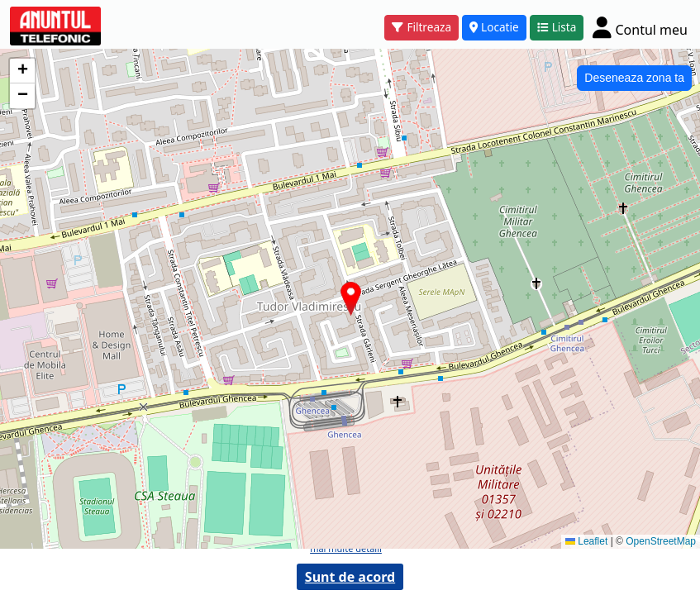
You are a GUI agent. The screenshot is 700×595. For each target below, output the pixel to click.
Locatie (494, 27)
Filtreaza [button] (421, 27)
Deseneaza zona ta (634, 78)
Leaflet (586, 541)
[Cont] (640, 27)
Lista (557, 27)
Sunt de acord (350, 577)
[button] (351, 299)
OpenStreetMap (661, 541)
